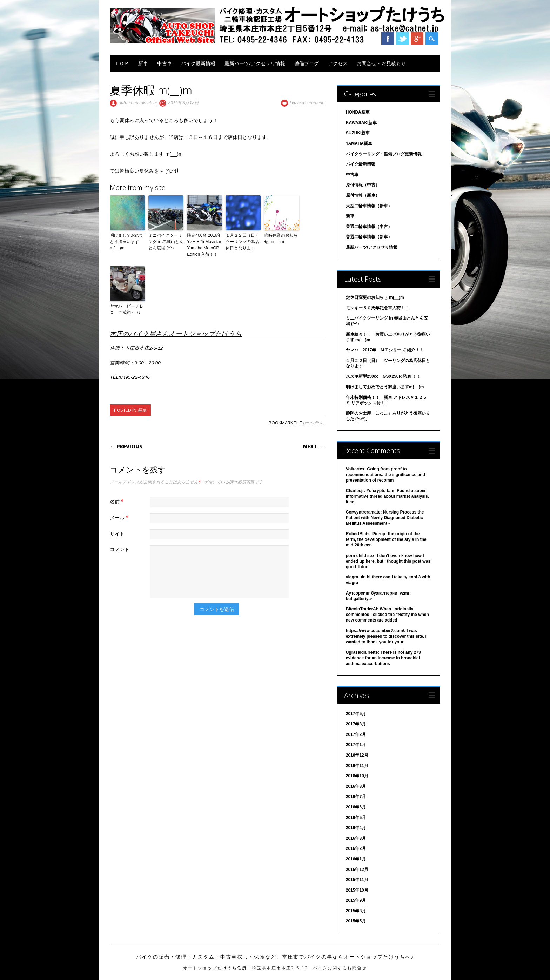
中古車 (165, 63)
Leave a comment (307, 102)
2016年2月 (356, 848)
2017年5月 (356, 714)
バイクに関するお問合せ (340, 968)
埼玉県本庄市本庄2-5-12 (280, 968)
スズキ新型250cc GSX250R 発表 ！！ (383, 376)
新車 (143, 63)
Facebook (388, 39)
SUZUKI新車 (358, 133)
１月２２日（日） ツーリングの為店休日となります (243, 242)
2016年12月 (357, 755)
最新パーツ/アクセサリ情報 (255, 63)
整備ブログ (307, 63)
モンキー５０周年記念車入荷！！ (377, 308)
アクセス (338, 63)
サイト (117, 534)
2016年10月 (357, 776)
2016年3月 (356, 838)
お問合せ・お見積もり (381, 63)
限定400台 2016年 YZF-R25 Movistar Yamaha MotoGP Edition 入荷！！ (204, 245)
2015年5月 (356, 921)
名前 (118, 501)
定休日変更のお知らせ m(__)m (375, 297)
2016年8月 (356, 786)
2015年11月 (357, 880)
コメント (120, 549)
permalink (313, 423)
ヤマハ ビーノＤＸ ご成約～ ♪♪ (127, 309)
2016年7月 (356, 797)
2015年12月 (357, 870)
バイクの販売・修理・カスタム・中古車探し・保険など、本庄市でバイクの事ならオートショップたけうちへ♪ (275, 957)
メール (120, 518)
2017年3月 (356, 724)
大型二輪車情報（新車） (369, 206)
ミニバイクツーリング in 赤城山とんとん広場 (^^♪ (166, 242)
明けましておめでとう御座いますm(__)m (127, 242)
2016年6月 (356, 807)
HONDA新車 (358, 112)
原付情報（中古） (363, 185)
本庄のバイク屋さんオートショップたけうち (176, 334)
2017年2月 (356, 734)
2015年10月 (357, 890)
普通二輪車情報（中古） (369, 227)
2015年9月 (356, 900)
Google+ (417, 39)
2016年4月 (356, 828)
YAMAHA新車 (359, 143)
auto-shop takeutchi (138, 102)
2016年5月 (356, 818)
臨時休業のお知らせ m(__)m (281, 239)
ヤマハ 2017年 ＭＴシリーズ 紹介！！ (385, 350)
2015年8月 (356, 911)
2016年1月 (356, 859)
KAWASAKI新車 (361, 123)
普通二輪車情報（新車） (369, 237)
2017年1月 (356, 745)
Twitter (402, 39)
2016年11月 (357, 766)
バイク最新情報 (198, 63)
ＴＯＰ (122, 63)
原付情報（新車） (363, 195)
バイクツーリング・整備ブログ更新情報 (384, 154)
